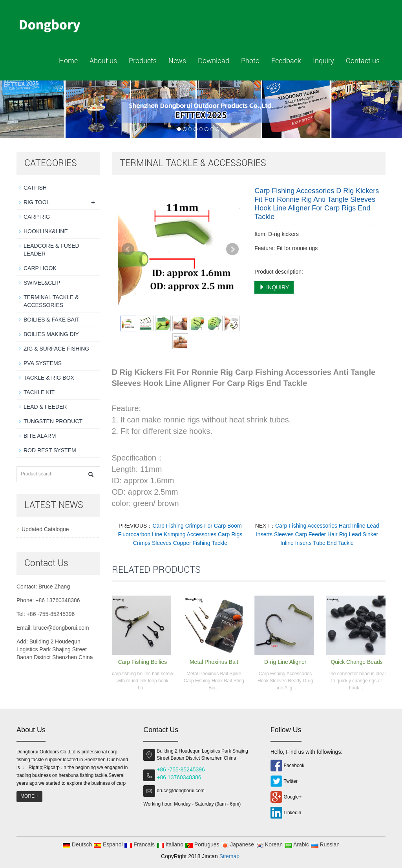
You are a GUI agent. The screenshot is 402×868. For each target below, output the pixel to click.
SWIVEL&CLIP (42, 283)
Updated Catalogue (45, 529)
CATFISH (35, 188)
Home (68, 61)
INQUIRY (274, 287)
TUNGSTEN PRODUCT (53, 421)
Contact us (363, 61)
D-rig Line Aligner (285, 662)
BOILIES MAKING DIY (51, 334)
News (177, 61)
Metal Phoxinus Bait (214, 662)
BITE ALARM (40, 436)
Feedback (286, 61)
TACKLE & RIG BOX (49, 378)
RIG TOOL (37, 202)
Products (143, 61)
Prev (128, 249)
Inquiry (323, 61)
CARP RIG (37, 217)
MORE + (29, 796)
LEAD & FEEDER (45, 407)
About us (103, 61)
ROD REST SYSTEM (50, 450)
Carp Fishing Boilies (143, 662)
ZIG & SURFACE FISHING (56, 349)
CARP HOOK (40, 268)
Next (232, 249)
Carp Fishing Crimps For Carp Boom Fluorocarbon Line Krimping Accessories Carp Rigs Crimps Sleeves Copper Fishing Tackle (180, 534)
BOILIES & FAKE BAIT (51, 320)
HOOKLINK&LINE (46, 231)
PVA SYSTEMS (43, 363)
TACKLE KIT (39, 392)
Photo (250, 61)
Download (214, 61)
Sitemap (229, 856)
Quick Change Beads (356, 662)
